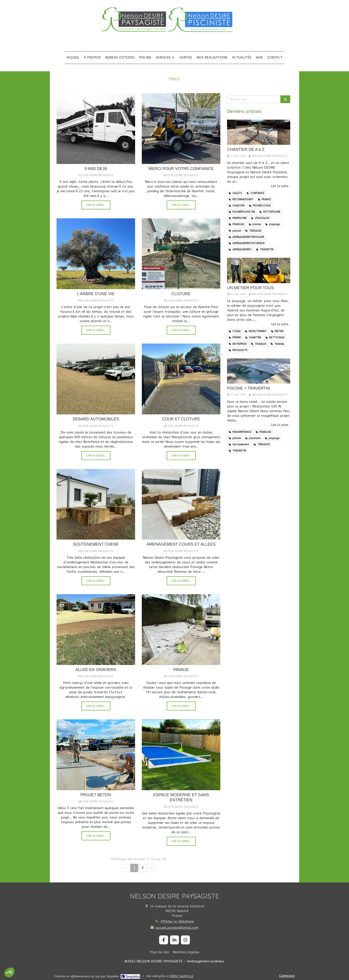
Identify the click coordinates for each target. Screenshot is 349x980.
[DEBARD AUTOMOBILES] (96, 379)
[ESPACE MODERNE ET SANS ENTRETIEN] (181, 755)
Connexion (287, 976)
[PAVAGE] (181, 630)
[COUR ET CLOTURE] (181, 379)
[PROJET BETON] (96, 755)
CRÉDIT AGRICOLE (182, 976)
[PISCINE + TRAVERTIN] (259, 371)
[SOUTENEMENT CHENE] (96, 504)
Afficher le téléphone (177, 921)
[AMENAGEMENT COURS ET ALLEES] (181, 504)
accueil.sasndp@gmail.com (177, 928)
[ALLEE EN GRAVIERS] (96, 630)
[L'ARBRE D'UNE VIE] (96, 254)
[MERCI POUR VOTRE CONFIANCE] (181, 129)
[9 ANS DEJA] (96, 129)
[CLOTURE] (181, 254)
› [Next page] (151, 868)
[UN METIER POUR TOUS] (259, 270)
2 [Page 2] (143, 868)
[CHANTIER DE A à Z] (259, 132)
